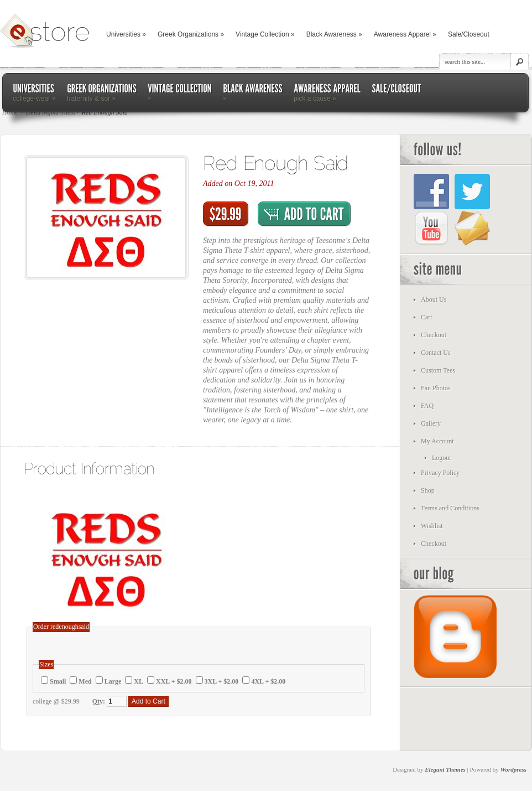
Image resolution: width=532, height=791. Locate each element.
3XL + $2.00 (222, 681)
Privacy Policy (440, 473)
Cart (427, 317)
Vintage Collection (265, 34)
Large (113, 681)
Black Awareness (334, 34)
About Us (434, 299)
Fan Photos (436, 388)
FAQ (427, 406)
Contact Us (436, 353)
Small (58, 681)
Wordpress (513, 769)
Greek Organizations (191, 34)
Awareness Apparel (405, 34)
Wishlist (432, 526)
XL (139, 681)
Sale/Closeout (469, 34)
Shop (428, 490)
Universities (126, 34)
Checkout (434, 335)
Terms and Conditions (450, 508)
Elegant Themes (445, 769)
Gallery (431, 423)
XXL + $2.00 (174, 681)
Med (85, 681)
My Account (437, 441)
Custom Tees (438, 370)
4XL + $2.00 (268, 681)
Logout (442, 458)
